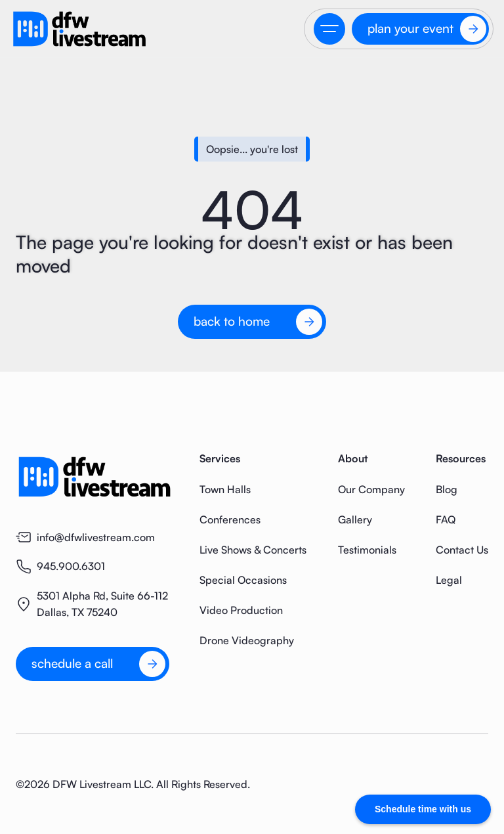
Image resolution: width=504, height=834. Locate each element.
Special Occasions (243, 580)
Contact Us (462, 550)
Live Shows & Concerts (253, 550)
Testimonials (367, 550)
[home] (79, 29)
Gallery (355, 519)
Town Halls (225, 489)
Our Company (371, 489)
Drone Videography (247, 640)
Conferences (230, 519)
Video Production (241, 610)
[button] (329, 29)
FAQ (446, 519)
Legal (449, 580)
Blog (447, 489)
